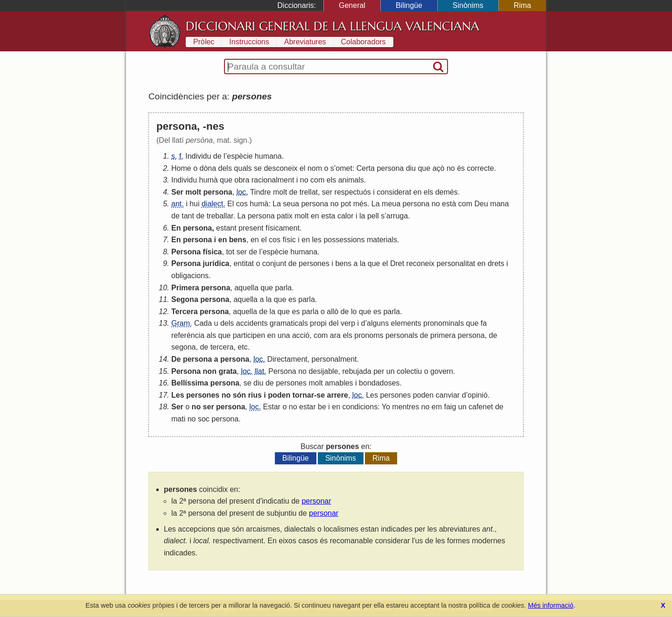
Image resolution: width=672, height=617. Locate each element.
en (418, 192)
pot (346, 204)
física (213, 252)
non (210, 371)
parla (283, 288)
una (284, 335)
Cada (203, 323)
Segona (185, 299)
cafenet (481, 407)
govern (442, 371)
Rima (522, 5)
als (211, 335)
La (277, 204)
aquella (246, 288)
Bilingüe (409, 5)
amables (339, 383)
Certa (366, 168)
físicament (283, 228)
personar (316, 501)
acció (301, 335)
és (461, 168)
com (317, 180)
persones (314, 263)
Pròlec (204, 42)
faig (450, 407)
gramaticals (289, 323)
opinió (478, 395)
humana (268, 156)
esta (328, 216)
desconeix (280, 168)
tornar (303, 395)
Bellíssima (190, 383)
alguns (378, 323)
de (217, 156)
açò (439, 168)
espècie (240, 156)
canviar (448, 395)
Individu (198, 156)
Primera (185, 288)
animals (351, 180)
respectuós (353, 192)
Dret (397, 263)
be (322, 407)
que (424, 168)
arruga (397, 216)
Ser (177, 192)
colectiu (409, 371)
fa (484, 323)
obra (242, 180)
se (258, 168)
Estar (272, 407)
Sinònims (468, 5)
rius (255, 395)
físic (289, 240)
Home (181, 168)
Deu (481, 204)
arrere (338, 395)
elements (406, 323)
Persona (186, 252)
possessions (344, 240)
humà (209, 180)
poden (279, 395)
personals (402, 335)
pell (373, 216)
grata (227, 371)
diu (411, 168)
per (379, 371)
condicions (360, 407)
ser (327, 192)
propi (318, 323)
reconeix (420, 263)
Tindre (261, 192)
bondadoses (379, 383)
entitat (244, 263)
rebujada (357, 371)
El (231, 204)
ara (335, 335)
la (362, 216)
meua (391, 204)
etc (242, 347)
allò (332, 312)
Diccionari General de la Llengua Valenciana (332, 26)
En (176, 228)
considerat (394, 192)
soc (204, 419)
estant (226, 228)
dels (225, 168)
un (391, 371)
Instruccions (249, 42)
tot (230, 252)
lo (354, 312)
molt (193, 192)
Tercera (185, 312)
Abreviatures (305, 42)
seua (291, 204)
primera (443, 335)
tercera (222, 347)
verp (348, 323)
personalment (334, 359)
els (331, 180)
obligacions (190, 276)
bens (238, 240)
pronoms (369, 335)
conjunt (274, 263)
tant (188, 216)
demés (447, 192)
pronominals (444, 323)
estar (308, 407)
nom (315, 168)
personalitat (456, 263)
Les (178, 395)
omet (344, 168)
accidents (252, 323)
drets (496, 263)
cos (242, 204)
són (239, 395)
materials (382, 240)
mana (499, 204)
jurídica (216, 263)
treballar (220, 216)
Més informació (551, 605)
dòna (208, 168)
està (449, 204)
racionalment (273, 180)
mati (178, 419)
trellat (309, 192)
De (176, 359)
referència (188, 335)
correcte (480, 168)
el (302, 168)
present (251, 228)
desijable (323, 371)
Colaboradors (364, 42)
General (352, 5)
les (317, 240)
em (437, 407)
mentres (406, 407)
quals (243, 168)
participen (249, 335)
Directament (287, 359)
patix (285, 216)
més (360, 204)
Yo (386, 407)
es (292, 299)
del (333, 323)
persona (390, 168)
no (451, 168)
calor (346, 216)
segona (184, 347)
